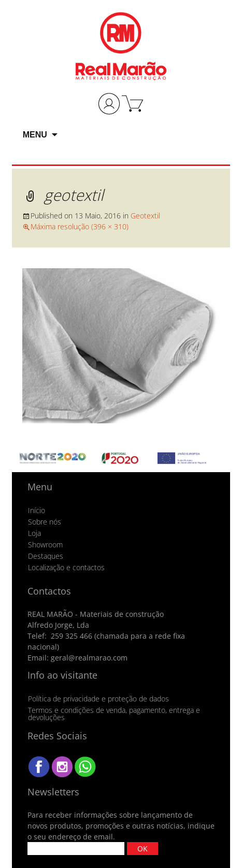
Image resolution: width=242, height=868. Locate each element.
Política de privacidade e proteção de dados (98, 699)
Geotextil (145, 216)
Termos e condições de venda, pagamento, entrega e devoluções (114, 714)
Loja (34, 533)
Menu (35, 135)
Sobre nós (45, 522)
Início (37, 511)
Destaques (46, 556)
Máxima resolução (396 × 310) (80, 226)
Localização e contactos (66, 568)
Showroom (45, 545)
